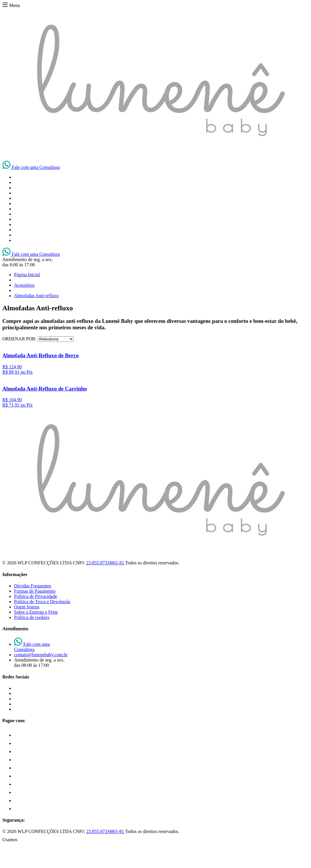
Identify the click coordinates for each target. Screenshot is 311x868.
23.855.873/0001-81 (106, 563)
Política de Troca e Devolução (42, 602)
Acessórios (24, 285)
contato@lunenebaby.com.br (41, 655)
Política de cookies (32, 617)
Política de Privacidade (36, 596)
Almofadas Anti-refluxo (36, 296)
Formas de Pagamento (35, 591)
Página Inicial (27, 275)
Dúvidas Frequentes (33, 586)
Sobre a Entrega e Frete (36, 612)
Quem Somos (27, 607)
